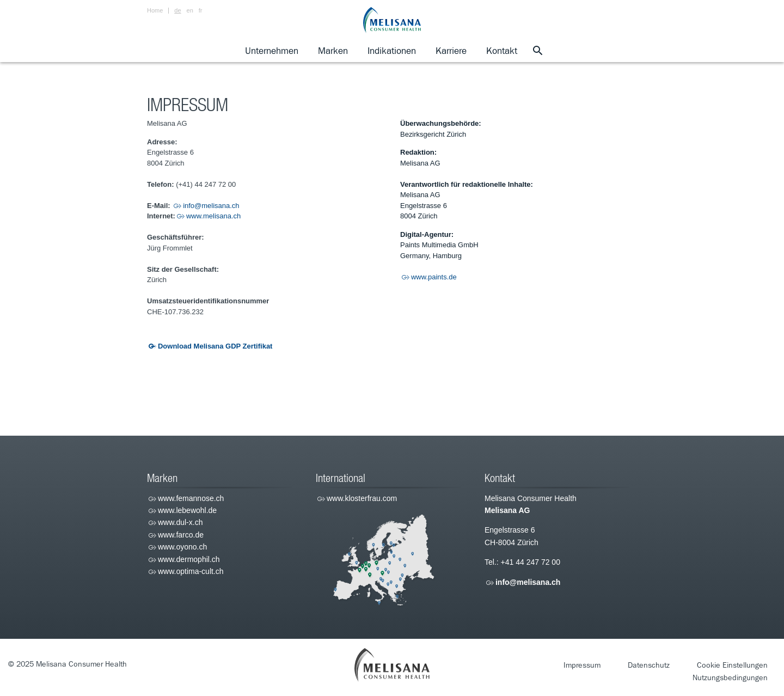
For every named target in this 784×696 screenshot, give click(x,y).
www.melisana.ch (213, 216)
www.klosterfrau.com (362, 498)
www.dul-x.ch (180, 522)
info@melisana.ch (211, 206)
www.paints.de (434, 277)
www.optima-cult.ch (191, 571)
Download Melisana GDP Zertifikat (215, 346)
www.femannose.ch (191, 498)
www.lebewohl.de (187, 510)
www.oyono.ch (182, 547)
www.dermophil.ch (189, 559)
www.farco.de (181, 535)
